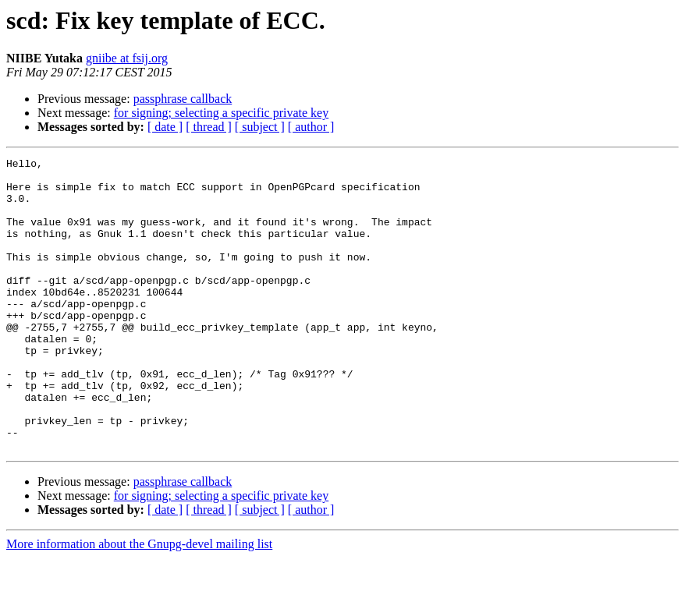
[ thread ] (209, 127)
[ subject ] (260, 127)
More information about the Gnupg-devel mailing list (139, 602)
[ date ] (165, 127)
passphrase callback (183, 99)
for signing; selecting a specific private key (221, 113)
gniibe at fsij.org (127, 58)
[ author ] (311, 127)
